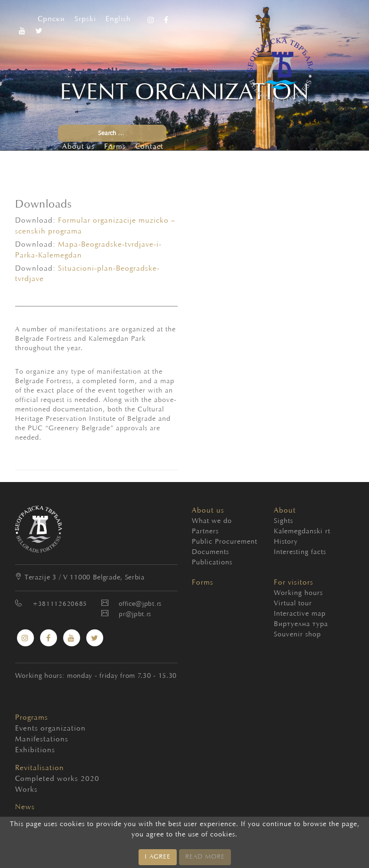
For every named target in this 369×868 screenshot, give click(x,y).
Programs (32, 718)
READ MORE (205, 857)
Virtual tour (293, 604)
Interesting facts (300, 552)
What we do (212, 521)
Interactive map (300, 614)
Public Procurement (225, 542)
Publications (212, 563)
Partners (205, 532)
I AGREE (158, 857)
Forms (115, 147)
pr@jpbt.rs (135, 615)
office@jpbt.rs (140, 604)
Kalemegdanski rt (302, 532)
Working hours (298, 593)
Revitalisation (40, 768)
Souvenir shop (297, 635)
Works (26, 790)
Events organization (35, 729)
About (285, 511)
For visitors (294, 583)
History (286, 542)
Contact (149, 147)
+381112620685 (60, 604)
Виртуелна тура (301, 624)
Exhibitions (35, 750)
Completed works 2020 (35, 779)
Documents (210, 552)
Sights (283, 521)
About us (78, 147)
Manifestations (35, 739)
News (25, 807)
